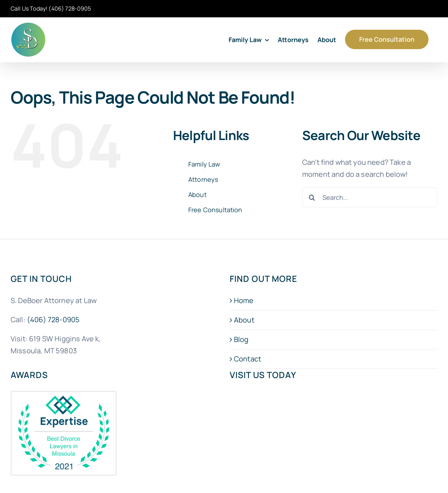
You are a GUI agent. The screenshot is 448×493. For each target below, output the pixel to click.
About (197, 195)
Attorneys (203, 179)
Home (244, 300)
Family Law (204, 164)
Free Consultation (215, 210)
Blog (241, 339)
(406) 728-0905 (70, 8)
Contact (248, 359)
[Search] (312, 197)
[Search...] (370, 197)
